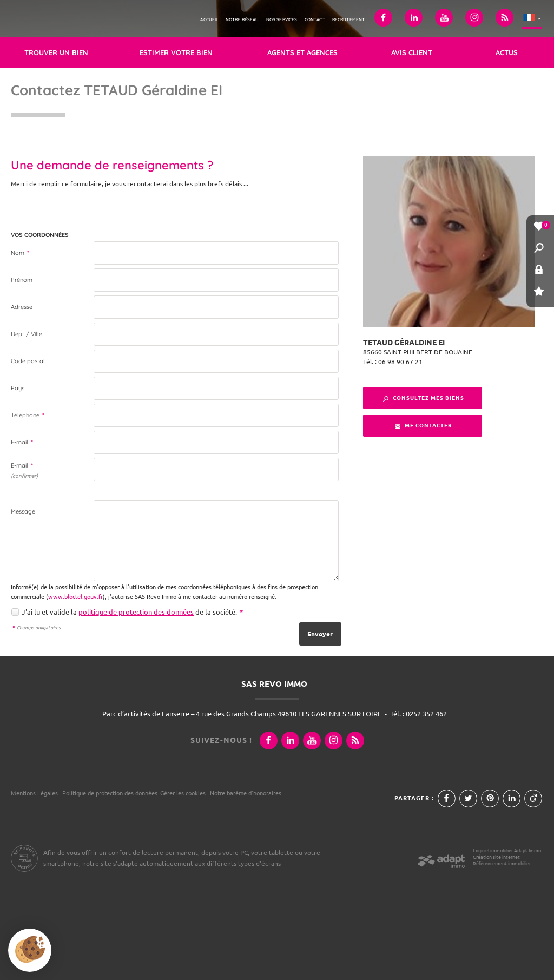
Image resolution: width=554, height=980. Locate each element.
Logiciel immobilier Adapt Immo (507, 850)
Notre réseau (242, 19)
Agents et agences (302, 52)
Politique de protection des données (110, 793)
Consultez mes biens (424, 398)
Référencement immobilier (502, 863)
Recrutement (349, 19)
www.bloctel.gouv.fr (75, 597)
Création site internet (496, 857)
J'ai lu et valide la (50, 612)
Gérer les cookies (183, 793)
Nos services (282, 19)
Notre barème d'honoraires (246, 793)
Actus (507, 52)
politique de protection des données (136, 612)
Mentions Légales (34, 793)
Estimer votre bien (176, 52)
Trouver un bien (56, 52)
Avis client (412, 52)
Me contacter (424, 425)
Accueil (209, 19)
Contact (315, 19)
